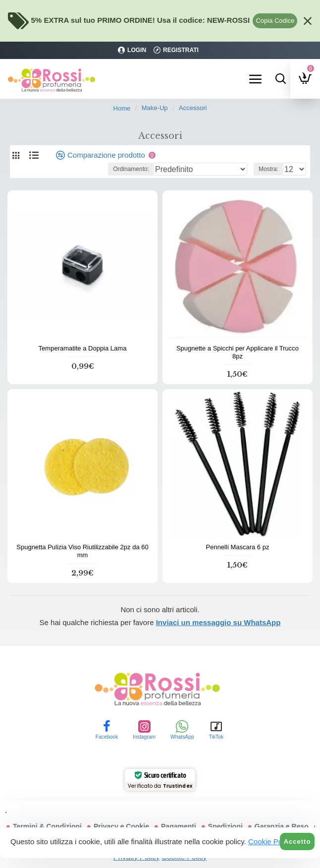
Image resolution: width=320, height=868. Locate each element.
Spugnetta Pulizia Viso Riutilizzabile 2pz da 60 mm (82, 551)
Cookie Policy (271, 841)
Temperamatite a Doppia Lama (83, 348)
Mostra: (268, 169)
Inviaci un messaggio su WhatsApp (218, 622)
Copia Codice (275, 21)
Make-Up (155, 108)
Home (122, 108)
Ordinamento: (131, 169)
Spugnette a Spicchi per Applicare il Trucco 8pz (238, 352)
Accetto (297, 841)
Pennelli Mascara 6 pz (238, 547)
